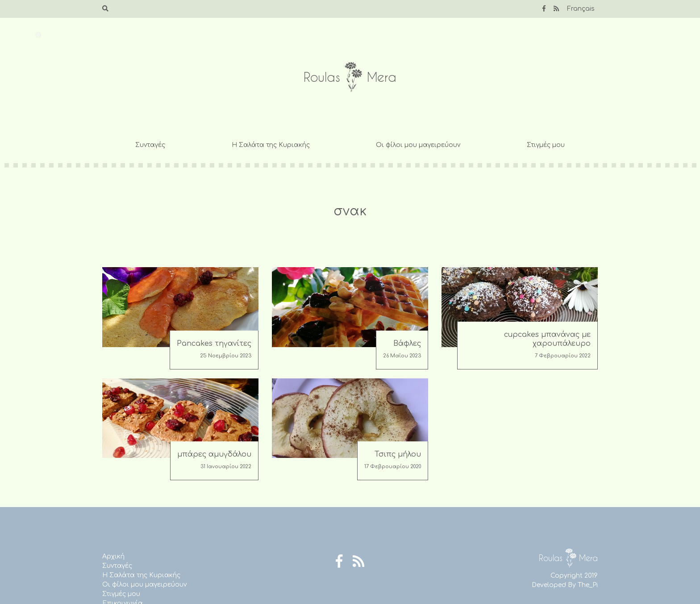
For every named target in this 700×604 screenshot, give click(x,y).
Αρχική (113, 556)
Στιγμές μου (546, 145)
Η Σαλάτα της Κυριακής (271, 145)
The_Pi (588, 585)
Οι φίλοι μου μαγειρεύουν (418, 145)
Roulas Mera (350, 77)
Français (581, 9)
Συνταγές (150, 145)
